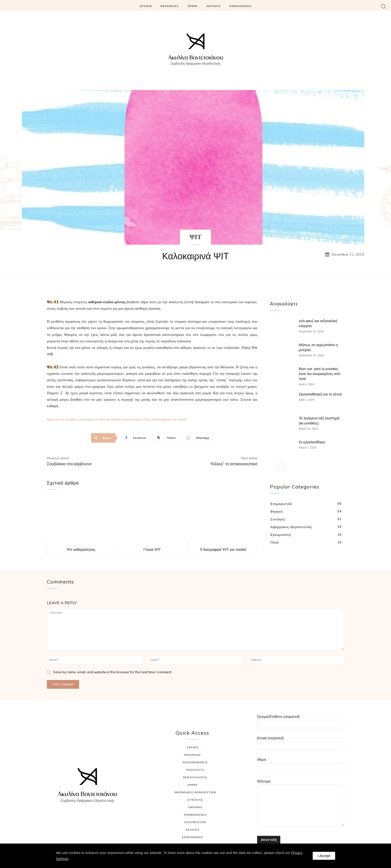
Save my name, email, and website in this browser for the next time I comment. (113, 672)
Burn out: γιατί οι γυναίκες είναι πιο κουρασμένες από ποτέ (320, 374)
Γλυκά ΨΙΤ (152, 549)
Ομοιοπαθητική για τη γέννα (320, 394)
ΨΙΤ (195, 238)
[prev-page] (273, 467)
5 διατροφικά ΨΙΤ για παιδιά (223, 549)
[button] (383, 6)
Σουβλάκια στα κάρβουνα (69, 464)
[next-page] (282, 467)
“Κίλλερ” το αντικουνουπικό (234, 464)
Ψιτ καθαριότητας (81, 549)
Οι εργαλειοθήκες (312, 442)
